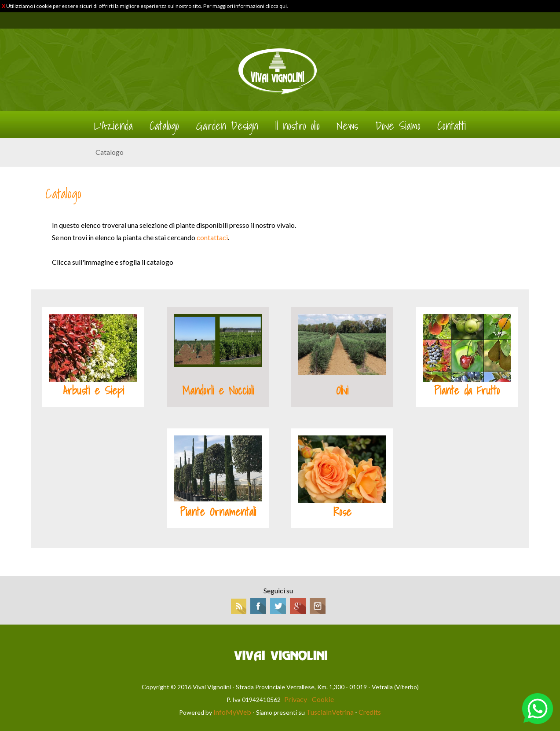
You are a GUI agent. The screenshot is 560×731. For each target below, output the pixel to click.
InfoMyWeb (232, 712)
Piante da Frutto (467, 391)
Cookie (323, 699)
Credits (370, 712)
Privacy (296, 699)
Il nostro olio (297, 126)
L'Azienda (113, 126)
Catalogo (164, 126)
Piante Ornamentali (218, 512)
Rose (342, 512)
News (347, 126)
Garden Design (227, 126)
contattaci (212, 237)
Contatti (452, 126)
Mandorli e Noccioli (218, 391)
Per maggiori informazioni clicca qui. (246, 6)
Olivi (342, 391)
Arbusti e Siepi (93, 391)
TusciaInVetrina (330, 712)
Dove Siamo (398, 126)
